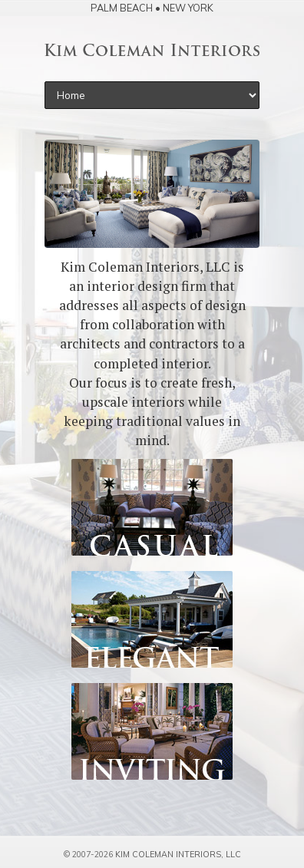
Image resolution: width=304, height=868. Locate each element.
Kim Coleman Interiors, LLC (178, 854)
